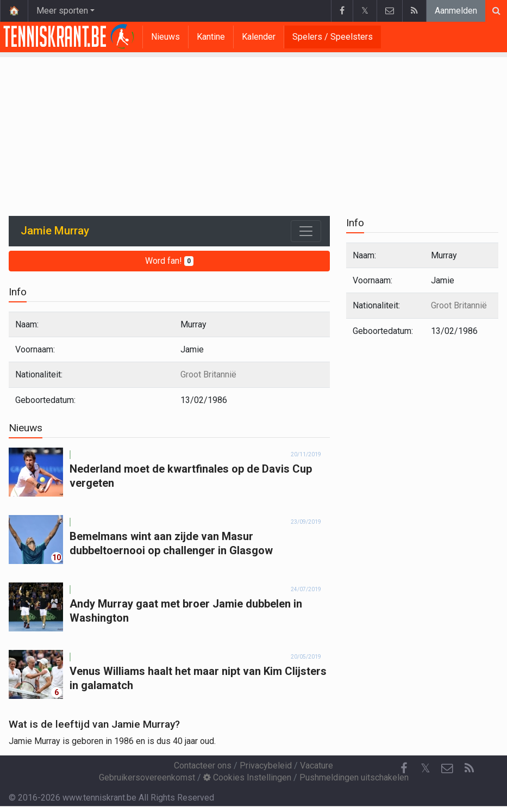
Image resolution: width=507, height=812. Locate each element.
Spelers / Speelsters (333, 37)
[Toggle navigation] (306, 231)
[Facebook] (404, 768)
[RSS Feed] (469, 768)
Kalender (259, 37)
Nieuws (165, 37)
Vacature (317, 765)
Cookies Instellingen (247, 777)
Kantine (211, 37)
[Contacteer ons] (447, 768)
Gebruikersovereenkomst (147, 777)
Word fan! (169, 261)
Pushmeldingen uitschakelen (354, 777)
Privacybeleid (266, 765)
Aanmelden (456, 11)
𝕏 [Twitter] (425, 768)
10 (57, 557)
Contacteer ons (203, 765)
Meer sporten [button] (62, 11)
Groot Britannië (208, 374)
